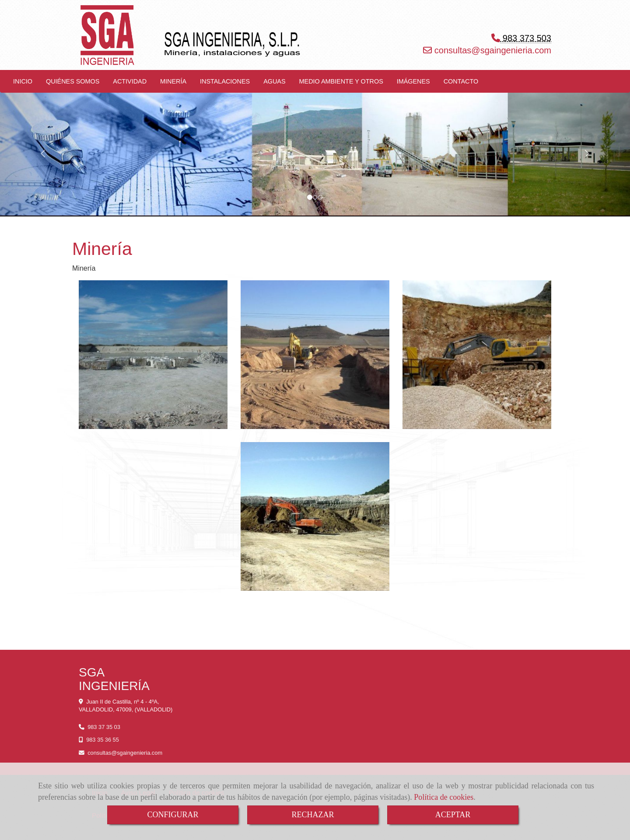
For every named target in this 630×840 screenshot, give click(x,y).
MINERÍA (173, 81)
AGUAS (274, 81)
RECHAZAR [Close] (313, 815)
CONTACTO (461, 81)
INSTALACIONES (225, 81)
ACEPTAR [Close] (453, 815)
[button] (47, 150)
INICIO (23, 81)
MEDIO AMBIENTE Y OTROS (341, 81)
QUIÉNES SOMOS (73, 81)
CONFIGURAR (173, 815)
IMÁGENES (413, 81)
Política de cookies (444, 797)
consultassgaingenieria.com (492, 50)
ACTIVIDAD (130, 81)
